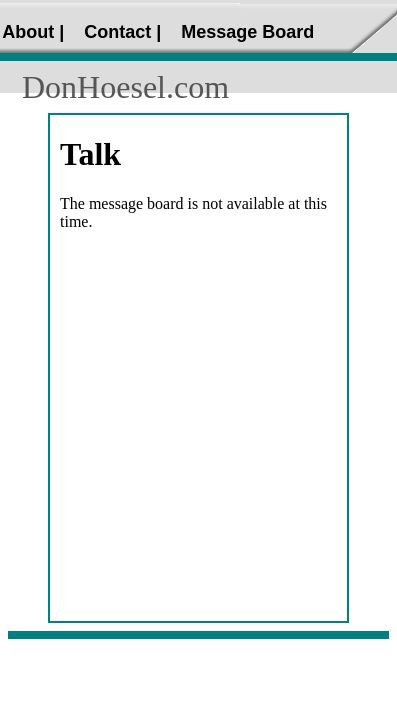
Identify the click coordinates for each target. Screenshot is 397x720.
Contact (117, 32)
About (28, 32)
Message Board (247, 32)
